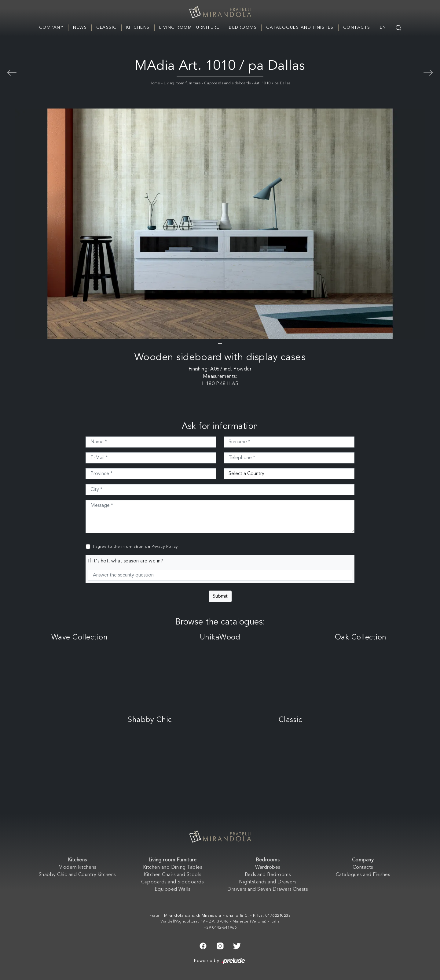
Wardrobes (268, 868)
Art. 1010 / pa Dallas (272, 83)
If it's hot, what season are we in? (126, 561)
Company (51, 28)
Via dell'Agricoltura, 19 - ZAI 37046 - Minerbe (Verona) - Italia (220, 921)
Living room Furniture (189, 28)
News (80, 28)
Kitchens (138, 28)
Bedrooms (243, 28)
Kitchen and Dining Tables (173, 868)
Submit (220, 596)
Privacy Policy (165, 547)
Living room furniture (182, 83)
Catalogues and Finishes (300, 28)
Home (155, 83)
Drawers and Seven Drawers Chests (268, 890)
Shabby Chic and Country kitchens (77, 875)
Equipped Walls (172, 890)
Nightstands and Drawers (268, 882)
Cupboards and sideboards (228, 83)
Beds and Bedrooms (268, 875)
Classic (106, 28)
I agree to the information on (135, 547)
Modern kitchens (77, 868)
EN (383, 28)
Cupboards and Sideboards (172, 882)
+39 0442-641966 (220, 928)
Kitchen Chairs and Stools (172, 875)
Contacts (357, 28)
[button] (220, 343)
